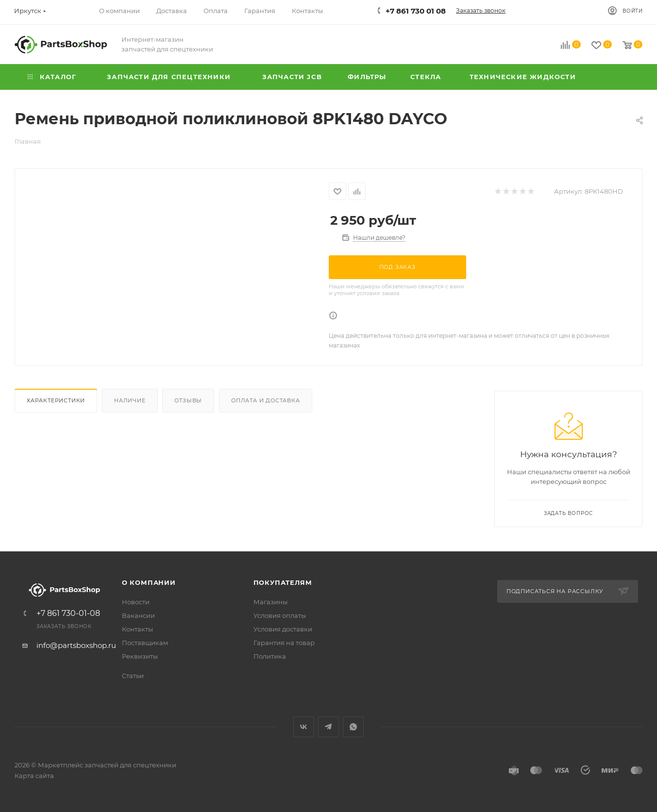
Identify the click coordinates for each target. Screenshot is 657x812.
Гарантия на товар (284, 643)
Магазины (270, 602)
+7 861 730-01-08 (68, 613)
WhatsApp (353, 727)
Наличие (130, 400)
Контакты (137, 629)
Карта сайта (34, 776)
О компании (149, 582)
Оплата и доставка (266, 400)
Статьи (133, 676)
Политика (270, 656)
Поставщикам (145, 643)
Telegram (328, 727)
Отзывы (188, 400)
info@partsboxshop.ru (76, 645)
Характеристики (56, 400)
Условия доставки (283, 629)
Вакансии (138, 615)
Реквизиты (140, 656)
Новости (136, 602)
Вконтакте (304, 727)
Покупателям (283, 582)
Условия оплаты (280, 615)
